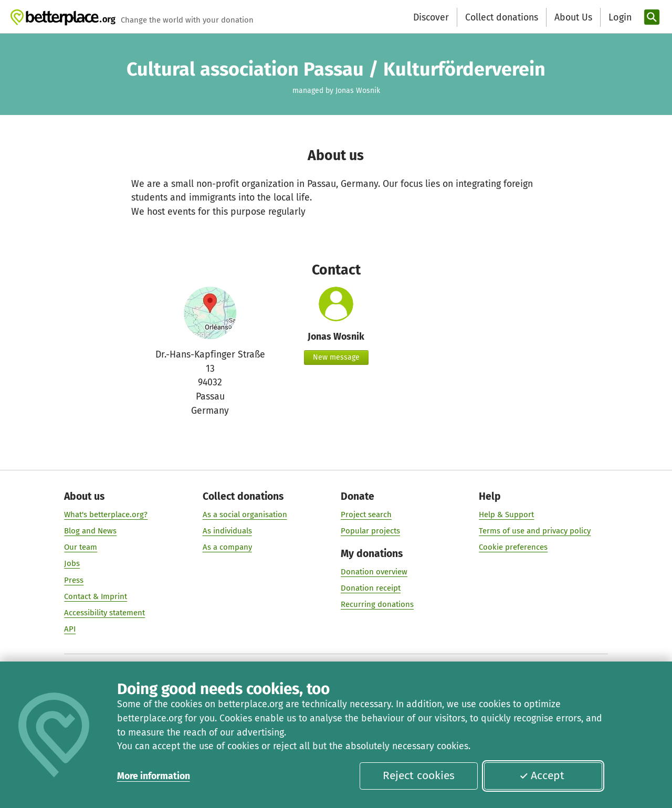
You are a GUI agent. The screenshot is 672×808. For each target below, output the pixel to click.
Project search (366, 515)
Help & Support (506, 515)
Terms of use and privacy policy (535, 531)
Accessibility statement (104, 613)
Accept (542, 775)
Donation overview (374, 572)
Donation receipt (371, 589)
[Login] (619, 18)
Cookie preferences (513, 548)
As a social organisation (245, 515)
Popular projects (370, 531)
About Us (573, 17)
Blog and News (90, 531)
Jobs (72, 564)
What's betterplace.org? (106, 515)
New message (336, 357)
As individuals (227, 531)
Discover (431, 17)
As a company (227, 548)
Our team (81, 548)
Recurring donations (377, 605)
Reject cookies (419, 775)
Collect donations (502, 17)
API (70, 629)
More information (154, 776)
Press (74, 580)
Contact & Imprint (96, 596)
